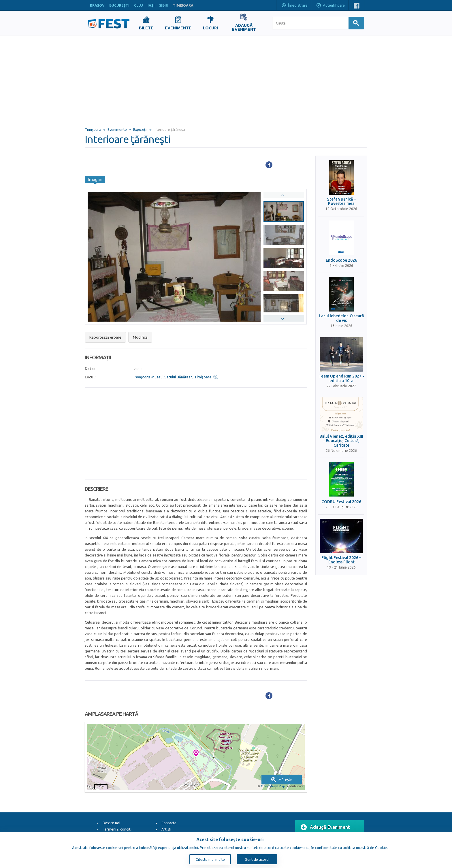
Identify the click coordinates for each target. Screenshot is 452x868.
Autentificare (330, 6)
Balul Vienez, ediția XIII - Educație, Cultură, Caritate (341, 441)
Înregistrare (294, 6)
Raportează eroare (105, 337)
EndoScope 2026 (341, 260)
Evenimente (117, 130)
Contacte (169, 823)
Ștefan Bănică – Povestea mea (341, 201)
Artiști (166, 829)
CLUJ (139, 5)
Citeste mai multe (210, 859)
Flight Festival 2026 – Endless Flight (341, 560)
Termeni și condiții (117, 829)
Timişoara (93, 130)
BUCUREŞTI (119, 5)
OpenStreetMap (273, 786)
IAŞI (151, 5)
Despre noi (111, 823)
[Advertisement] (226, 79)
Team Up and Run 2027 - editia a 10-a (341, 378)
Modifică (140, 337)
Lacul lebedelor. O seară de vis (341, 318)
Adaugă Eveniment (325, 827)
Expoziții (140, 130)
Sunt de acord (257, 859)
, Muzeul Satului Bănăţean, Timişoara (173, 377)
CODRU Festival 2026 (341, 502)
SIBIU (164, 5)
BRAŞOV (97, 5)
